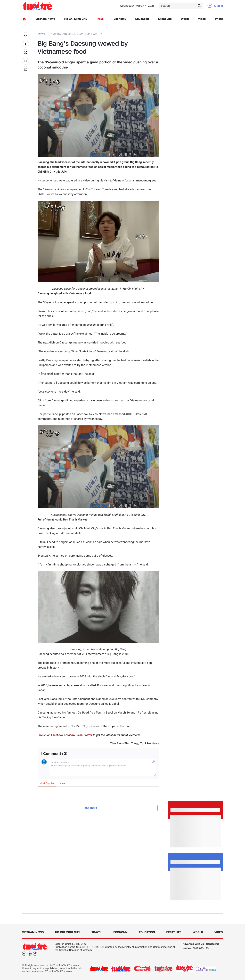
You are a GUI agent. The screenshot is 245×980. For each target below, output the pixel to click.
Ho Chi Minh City (76, 19)
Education (142, 19)
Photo (219, 19)
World (185, 19)
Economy (120, 19)
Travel (100, 19)
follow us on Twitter (80, 735)
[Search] (181, 6)
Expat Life (165, 19)
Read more (90, 808)
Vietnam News (45, 19)
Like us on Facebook (50, 735)
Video (202, 19)
